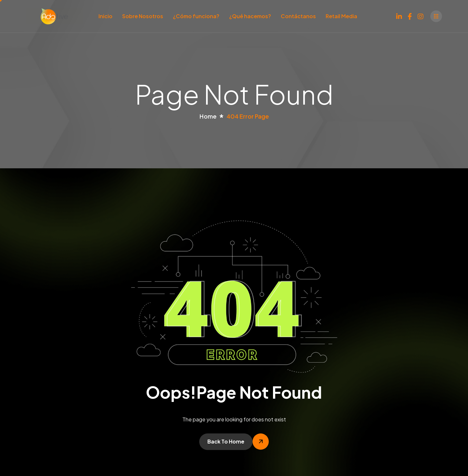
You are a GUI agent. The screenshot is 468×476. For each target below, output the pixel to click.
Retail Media (341, 16)
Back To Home (226, 441)
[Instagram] (421, 15)
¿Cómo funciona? (196, 16)
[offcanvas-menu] (436, 16)
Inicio (105, 16)
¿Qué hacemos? (250, 16)
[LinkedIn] (399, 15)
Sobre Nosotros (143, 16)
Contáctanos (298, 16)
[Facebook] (410, 15)
